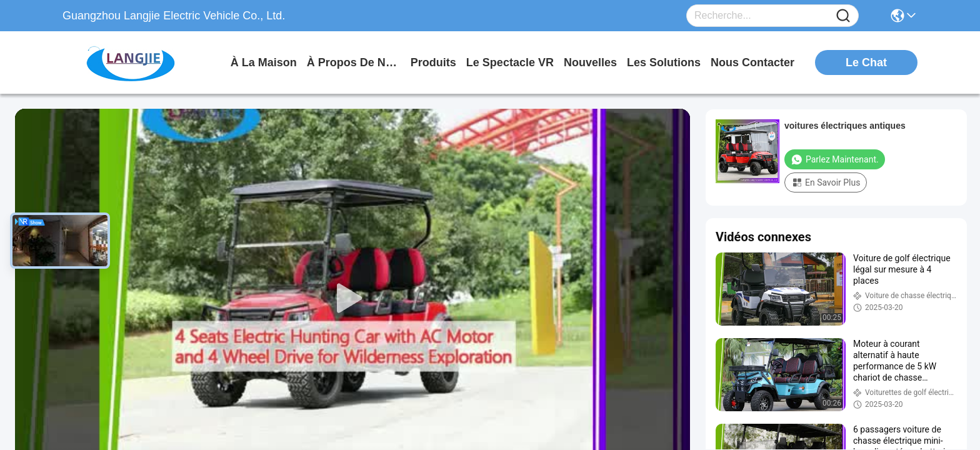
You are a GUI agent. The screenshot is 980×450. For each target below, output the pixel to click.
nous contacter (752, 62)
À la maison (264, 62)
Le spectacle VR (510, 62)
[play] (352, 299)
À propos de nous (354, 62)
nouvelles (590, 62)
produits (433, 62)
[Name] (843, 16)
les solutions (664, 62)
